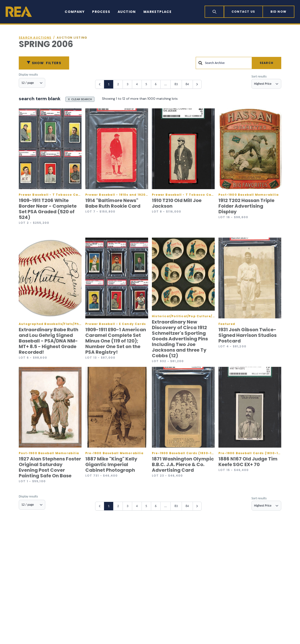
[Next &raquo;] (197, 84)
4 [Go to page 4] (137, 84)
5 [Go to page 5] (146, 84)
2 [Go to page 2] (118, 84)
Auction (127, 12)
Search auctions (35, 38)
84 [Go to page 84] (187, 84)
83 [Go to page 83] (176, 84)
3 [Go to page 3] (127, 84)
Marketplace (157, 12)
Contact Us (243, 12)
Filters (44, 63)
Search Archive (215, 63)
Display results (28, 75)
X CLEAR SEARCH (80, 99)
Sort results (259, 76)
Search (266, 63)
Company (75, 12)
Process (101, 12)
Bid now (278, 12)
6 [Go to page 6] (156, 84)
